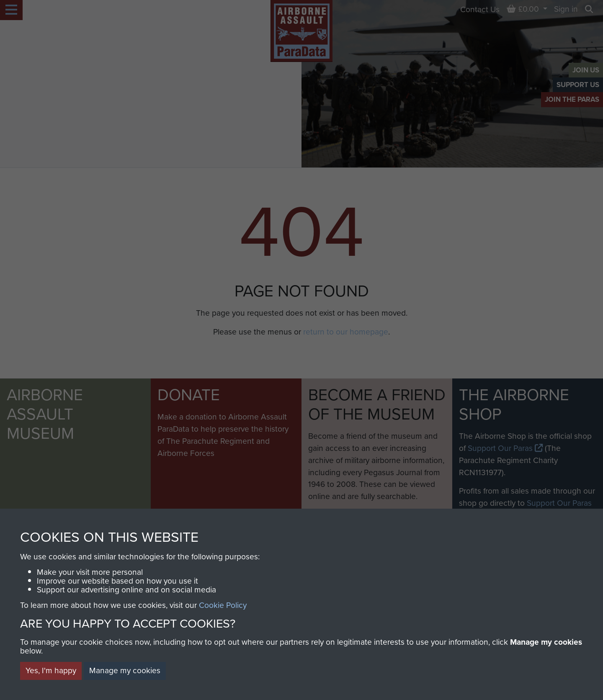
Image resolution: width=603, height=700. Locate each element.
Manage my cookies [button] (125, 670)
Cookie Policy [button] (223, 605)
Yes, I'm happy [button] (51, 670)
